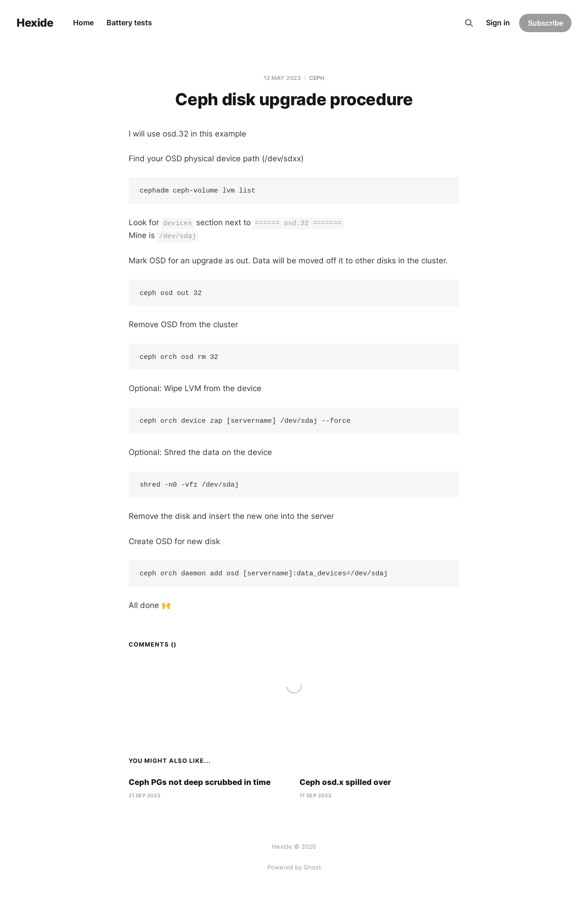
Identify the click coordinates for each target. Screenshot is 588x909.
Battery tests (129, 23)
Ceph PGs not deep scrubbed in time (200, 788)
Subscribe (546, 23)
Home (83, 23)
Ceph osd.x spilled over (345, 788)
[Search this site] (469, 23)
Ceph (317, 78)
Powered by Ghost (294, 867)
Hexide (35, 23)
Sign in (498, 23)
